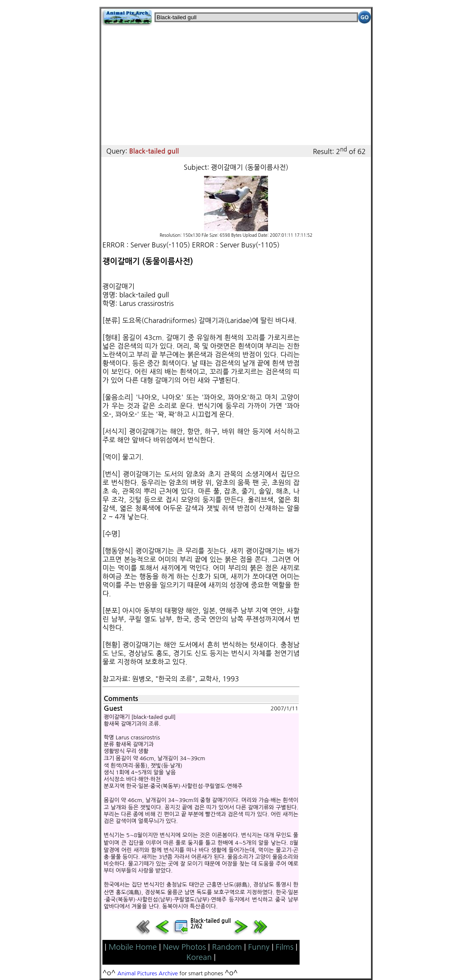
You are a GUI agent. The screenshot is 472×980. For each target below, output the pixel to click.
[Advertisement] (236, 85)
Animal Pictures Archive (148, 973)
